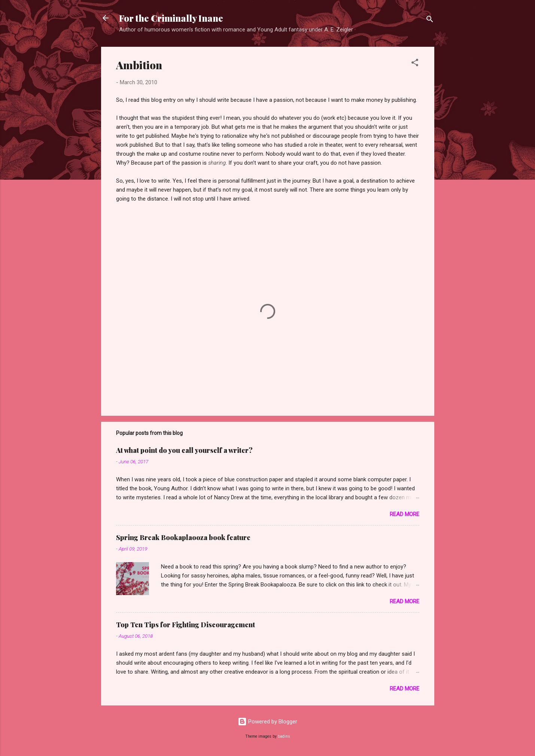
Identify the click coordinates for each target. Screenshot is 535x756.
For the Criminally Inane (171, 18)
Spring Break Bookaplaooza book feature (183, 537)
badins (284, 736)
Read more (405, 514)
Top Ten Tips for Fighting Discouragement (186, 625)
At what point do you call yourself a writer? (184, 450)
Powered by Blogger (267, 722)
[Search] (430, 20)
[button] (415, 64)
